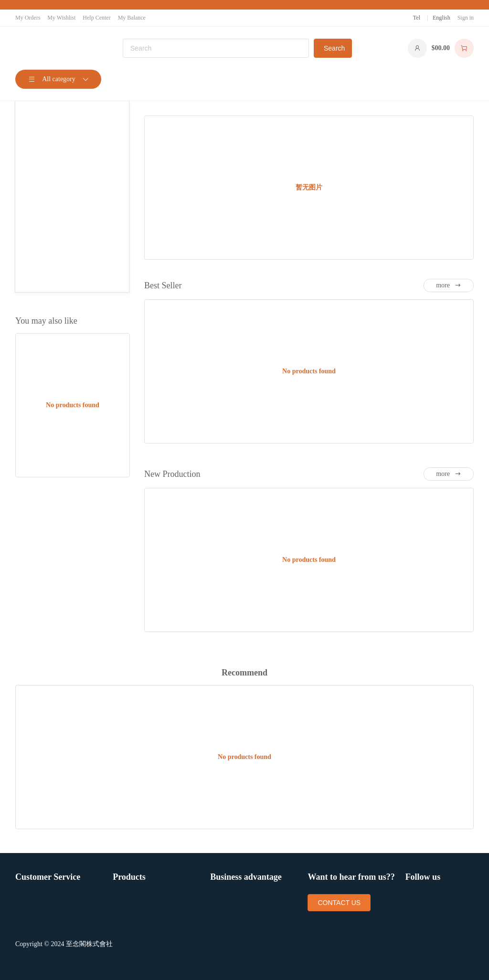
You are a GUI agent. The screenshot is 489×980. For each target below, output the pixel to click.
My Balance (132, 18)
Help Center (96, 18)
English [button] (441, 18)
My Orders (28, 18)
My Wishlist (61, 18)
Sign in (466, 18)
